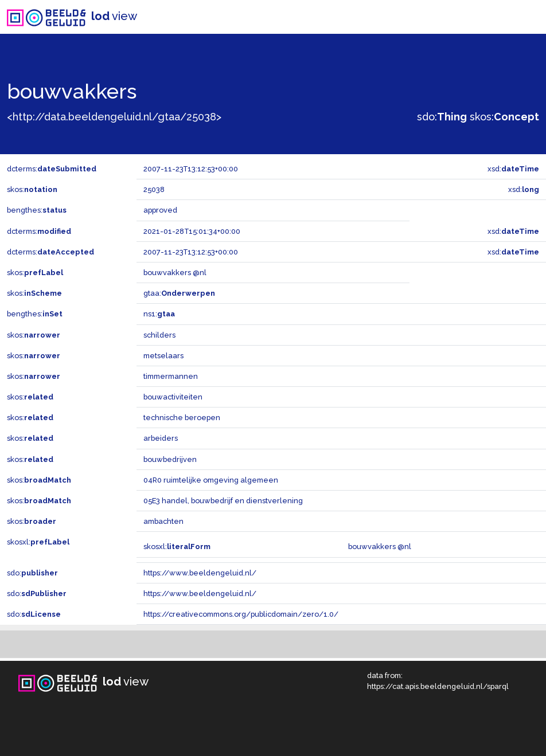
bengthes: (37, 210)
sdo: (442, 117)
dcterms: (52, 169)
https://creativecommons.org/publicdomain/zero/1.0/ (241, 614)
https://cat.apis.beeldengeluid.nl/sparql (438, 686)
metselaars (163, 356)
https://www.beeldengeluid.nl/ (200, 573)
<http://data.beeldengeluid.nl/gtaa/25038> (114, 117)
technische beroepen (182, 418)
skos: (504, 117)
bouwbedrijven (170, 459)
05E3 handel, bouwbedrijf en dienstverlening (223, 501)
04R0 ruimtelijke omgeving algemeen (211, 480)
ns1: (159, 314)
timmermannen (171, 376)
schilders (159, 335)
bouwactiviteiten (173, 397)
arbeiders (161, 438)
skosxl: (38, 542)
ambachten (163, 521)
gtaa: (179, 293)
